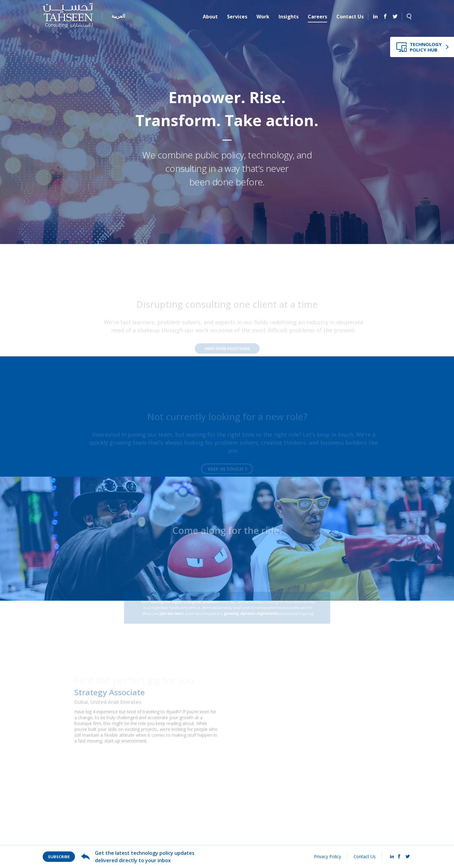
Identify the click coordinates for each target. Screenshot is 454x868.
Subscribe (59, 857)
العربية (118, 16)
